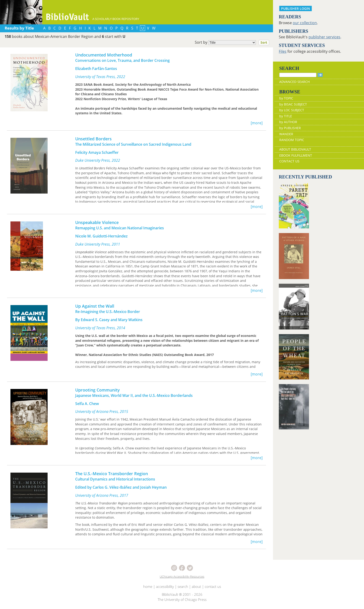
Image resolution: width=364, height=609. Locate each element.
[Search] (298, 75)
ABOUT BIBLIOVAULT (295, 149)
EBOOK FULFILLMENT (296, 155)
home (148, 586)
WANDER (286, 134)
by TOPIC (286, 98)
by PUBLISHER (290, 128)
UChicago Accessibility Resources (182, 576)
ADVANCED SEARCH (294, 82)
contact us (213, 586)
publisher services (324, 37)
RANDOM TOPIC (292, 140)
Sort (264, 42)
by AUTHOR (288, 122)
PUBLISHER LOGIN (296, 8)
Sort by (233, 43)
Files (283, 51)
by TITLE (286, 116)
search (183, 586)
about (196, 586)
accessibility (165, 586)
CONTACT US (289, 161)
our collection (305, 23)
